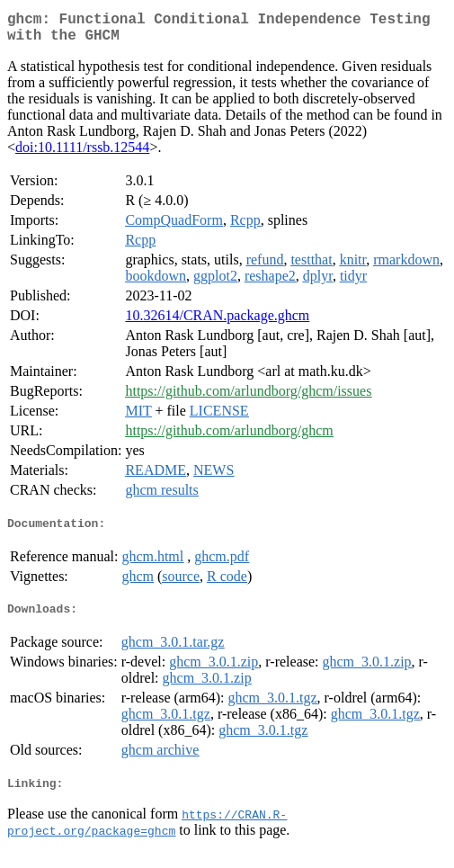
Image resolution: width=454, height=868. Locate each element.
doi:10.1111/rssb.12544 (82, 154)
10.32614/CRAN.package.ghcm (217, 322)
